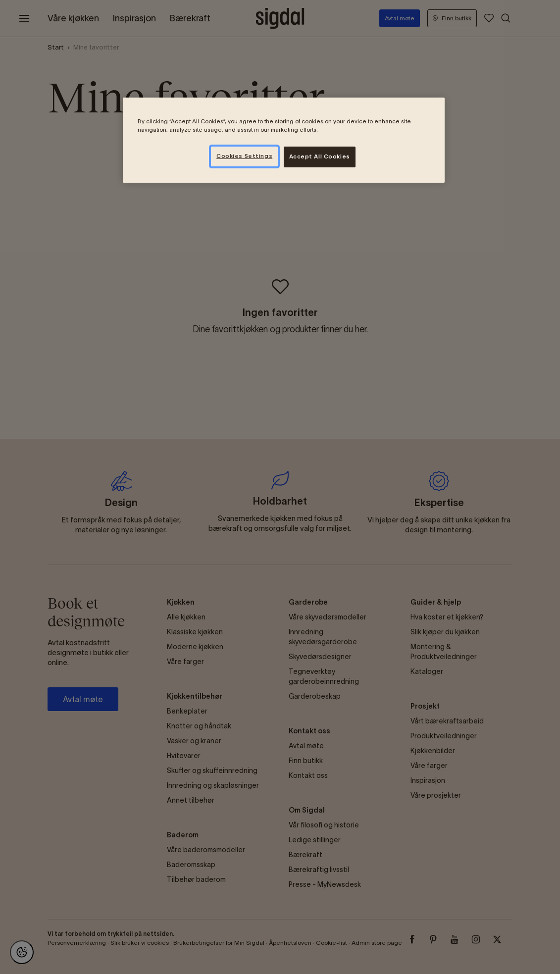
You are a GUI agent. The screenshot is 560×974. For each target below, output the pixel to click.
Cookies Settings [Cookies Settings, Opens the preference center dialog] (244, 156)
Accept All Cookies (320, 156)
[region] (284, 140)
